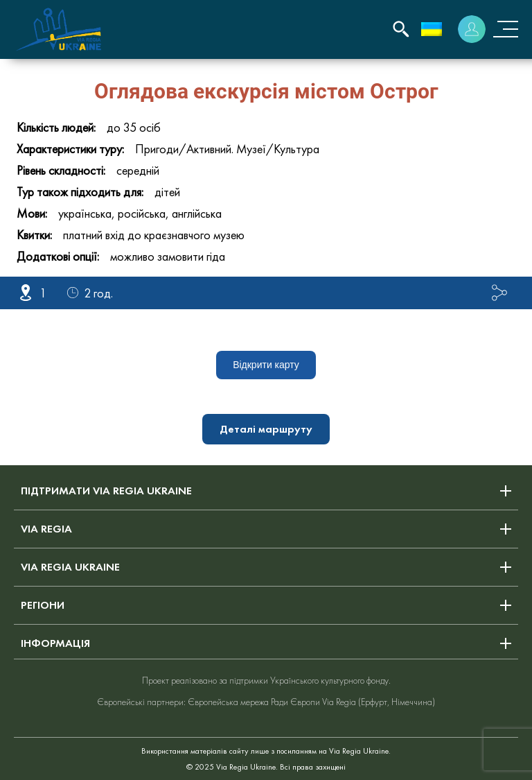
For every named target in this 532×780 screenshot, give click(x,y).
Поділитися (499, 293)
